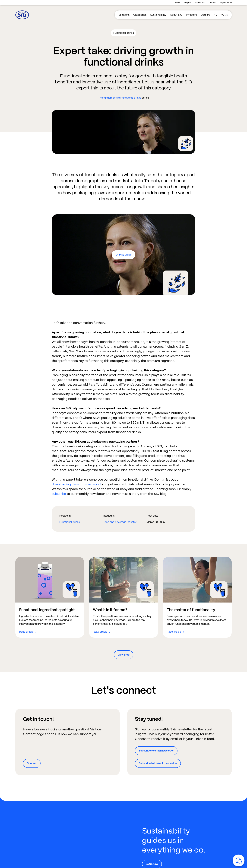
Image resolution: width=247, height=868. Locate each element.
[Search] (216, 15)
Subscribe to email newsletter (156, 751)
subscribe (59, 494)
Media (178, 3)
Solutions (124, 15)
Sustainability (158, 15)
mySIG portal (226, 3)
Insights (188, 3)
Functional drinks (70, 522)
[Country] (225, 15)
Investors (192, 15)
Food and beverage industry (120, 522)
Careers (205, 15)
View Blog (124, 655)
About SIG (176, 15)
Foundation (200, 3)
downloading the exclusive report (76, 484)
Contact (213, 3)
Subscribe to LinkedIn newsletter (158, 763)
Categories (140, 15)
